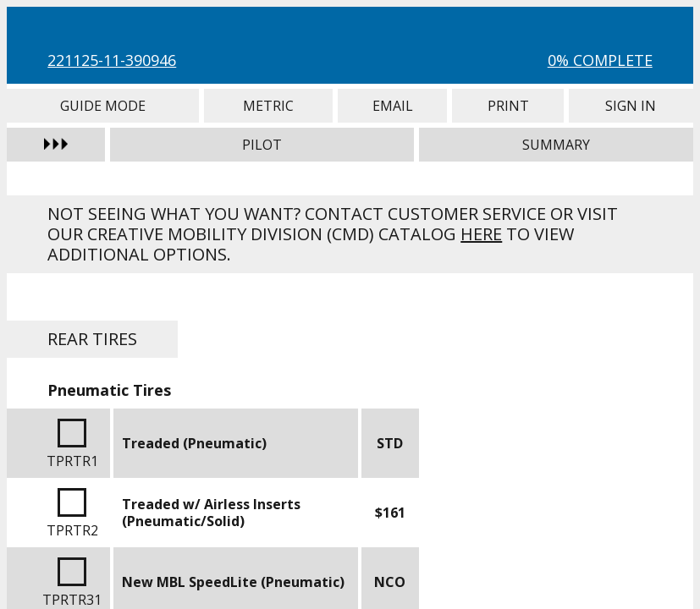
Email (393, 106)
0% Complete (600, 60)
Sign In (631, 106)
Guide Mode (103, 106)
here (481, 234)
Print (508, 106)
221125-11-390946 (112, 60)
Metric (268, 106)
